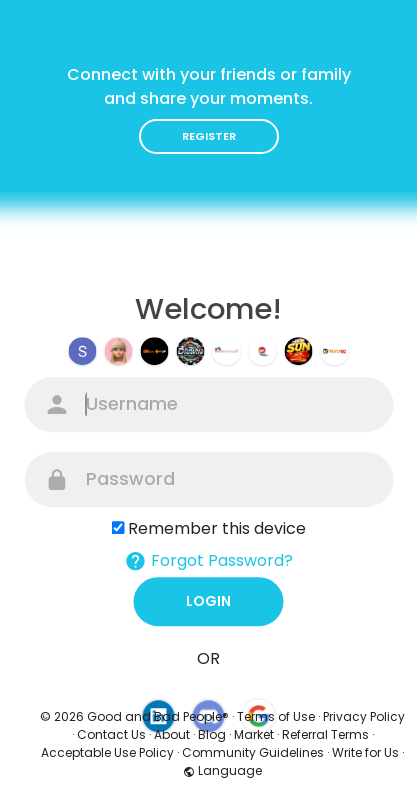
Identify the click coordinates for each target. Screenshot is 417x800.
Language (222, 770)
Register (209, 136)
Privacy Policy (364, 716)
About (172, 734)
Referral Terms (325, 734)
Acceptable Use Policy (107, 752)
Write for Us (365, 752)
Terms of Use (276, 716)
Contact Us (111, 734)
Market (254, 734)
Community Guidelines (253, 752)
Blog (212, 734)
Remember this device (217, 528)
